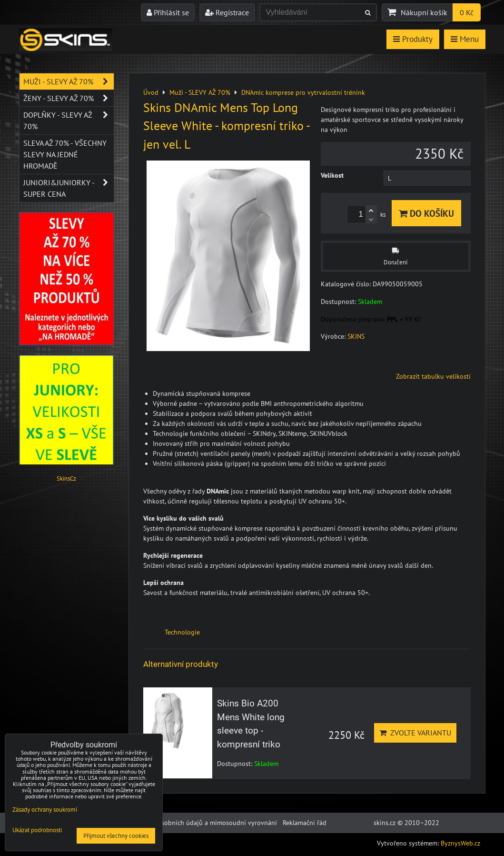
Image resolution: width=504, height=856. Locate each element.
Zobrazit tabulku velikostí (433, 376)
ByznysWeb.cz (460, 843)
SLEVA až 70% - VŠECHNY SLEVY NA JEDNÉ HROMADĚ (65, 154)
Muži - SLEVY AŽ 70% (69, 81)
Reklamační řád (305, 823)
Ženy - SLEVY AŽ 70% (69, 98)
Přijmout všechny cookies (116, 836)
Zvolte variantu (415, 733)
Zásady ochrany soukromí (45, 810)
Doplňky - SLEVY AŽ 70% (69, 121)
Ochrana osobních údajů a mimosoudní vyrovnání (204, 823)
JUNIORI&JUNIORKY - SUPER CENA (69, 188)
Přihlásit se (168, 12)
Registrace (227, 12)
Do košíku (426, 213)
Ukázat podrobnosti (37, 831)
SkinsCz (66, 478)
